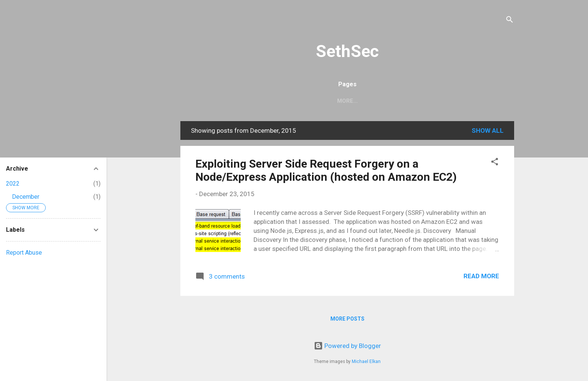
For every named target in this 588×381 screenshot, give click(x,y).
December (26, 197)
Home (331, 101)
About (362, 101)
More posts (347, 319)
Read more (481, 276)
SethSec (347, 51)
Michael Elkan (366, 361)
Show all (488, 130)
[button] (495, 163)
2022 (13, 184)
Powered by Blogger (347, 346)
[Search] (510, 20)
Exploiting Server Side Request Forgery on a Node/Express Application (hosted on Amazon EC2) (326, 170)
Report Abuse (24, 253)
